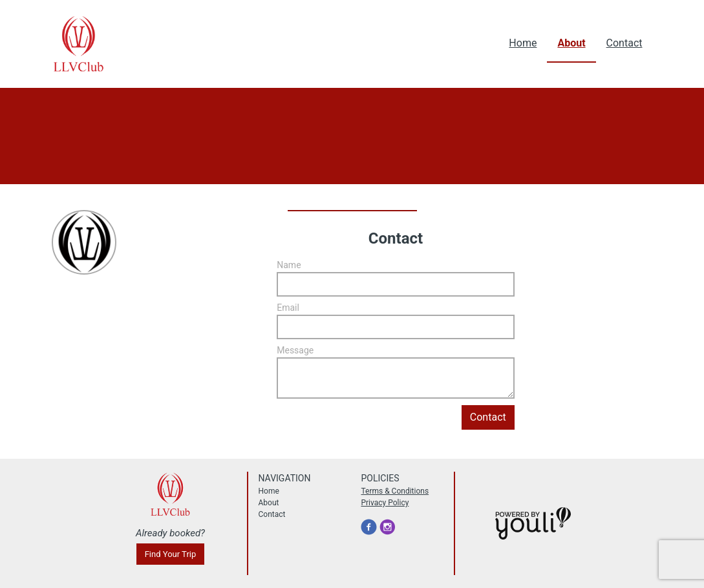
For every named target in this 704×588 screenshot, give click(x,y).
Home (523, 43)
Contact (624, 43)
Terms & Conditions (395, 491)
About (571, 43)
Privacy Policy (385, 503)
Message (295, 350)
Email (288, 308)
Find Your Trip (171, 554)
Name (289, 265)
